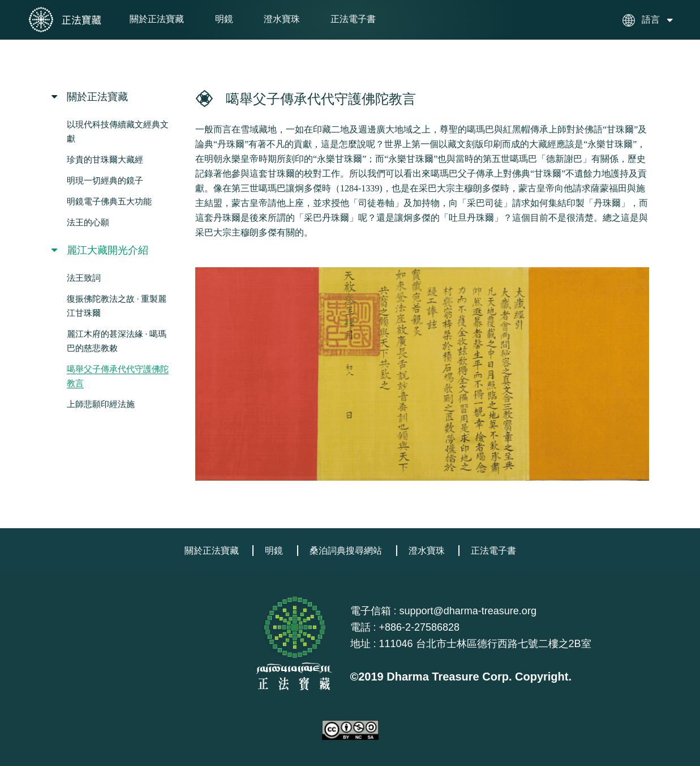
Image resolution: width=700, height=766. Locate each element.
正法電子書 (353, 19)
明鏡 (224, 19)
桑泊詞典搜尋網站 (346, 551)
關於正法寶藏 (157, 19)
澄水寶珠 (282, 19)
